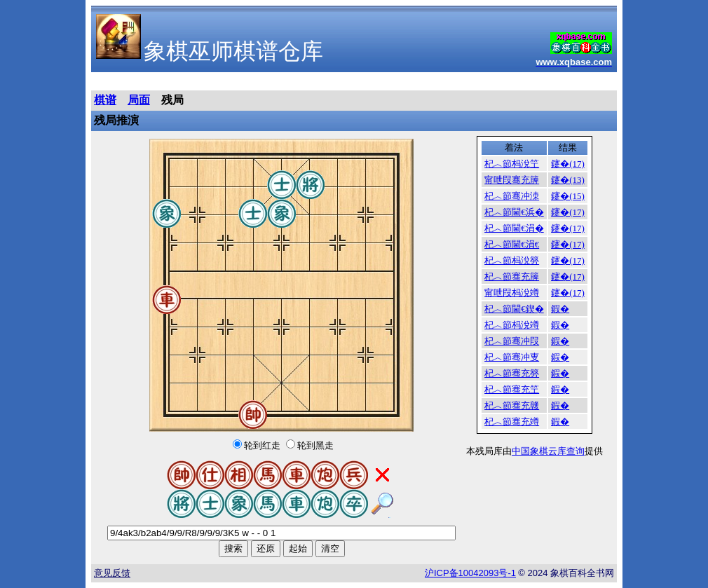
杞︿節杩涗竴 (512, 325)
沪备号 (470, 573)
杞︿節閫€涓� (514, 228)
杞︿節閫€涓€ (512, 244)
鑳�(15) (568, 196)
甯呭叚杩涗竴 (512, 293)
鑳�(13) (568, 180)
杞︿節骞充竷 (512, 405)
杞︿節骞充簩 (512, 373)
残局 (172, 100)
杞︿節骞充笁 (512, 389)
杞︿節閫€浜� (514, 212)
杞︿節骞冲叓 (512, 357)
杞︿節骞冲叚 (512, 341)
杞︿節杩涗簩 (512, 260)
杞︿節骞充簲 (512, 276)
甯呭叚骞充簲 (512, 180)
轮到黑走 (315, 445)
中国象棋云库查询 (548, 451)
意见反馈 (112, 573)
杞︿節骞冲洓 (512, 196)
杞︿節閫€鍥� (514, 309)
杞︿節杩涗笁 (512, 164)
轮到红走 (262, 445)
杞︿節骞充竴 (512, 422)
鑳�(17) (568, 164)
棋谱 (105, 100)
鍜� (560, 309)
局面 (139, 100)
